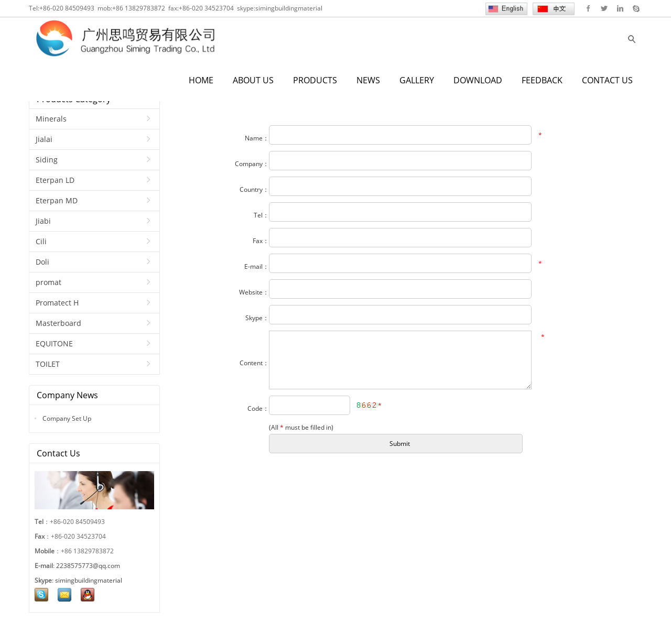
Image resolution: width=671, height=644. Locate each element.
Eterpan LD (55, 180)
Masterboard (58, 323)
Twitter (604, 8)
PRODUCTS (315, 80)
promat (48, 282)
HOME (201, 80)
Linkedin (620, 8)
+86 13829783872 (139, 8)
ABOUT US (253, 80)
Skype (636, 8)
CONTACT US (607, 80)
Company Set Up (66, 418)
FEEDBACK (542, 80)
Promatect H (57, 303)
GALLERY (417, 80)
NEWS (368, 80)
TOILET (48, 364)
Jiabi (43, 221)
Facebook (588, 8)
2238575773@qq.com (88, 566)
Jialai (44, 139)
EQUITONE (54, 343)
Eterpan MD (57, 200)
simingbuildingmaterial (289, 8)
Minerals (51, 119)
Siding (47, 160)
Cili (41, 241)
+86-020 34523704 (206, 8)
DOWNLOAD (478, 80)
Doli (42, 262)
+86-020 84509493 (67, 8)
